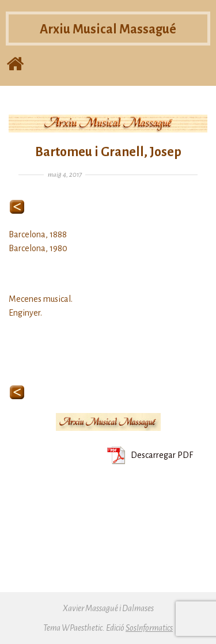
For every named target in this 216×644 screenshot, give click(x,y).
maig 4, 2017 (65, 175)
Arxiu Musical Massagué (108, 33)
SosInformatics (149, 628)
